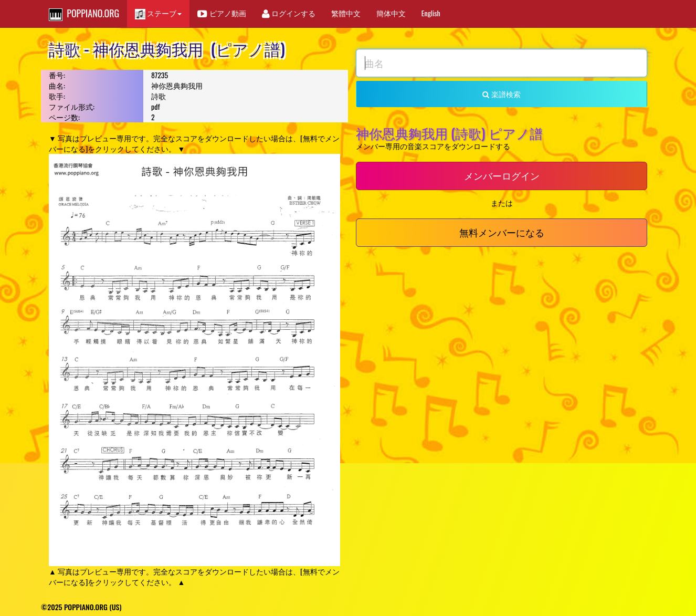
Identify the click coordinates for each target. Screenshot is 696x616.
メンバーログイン (502, 175)
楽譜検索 (501, 94)
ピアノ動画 (222, 13)
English (431, 13)
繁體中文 (346, 13)
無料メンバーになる (502, 232)
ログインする (289, 13)
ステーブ (158, 13)
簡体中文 (391, 13)
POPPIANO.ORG (84, 14)
